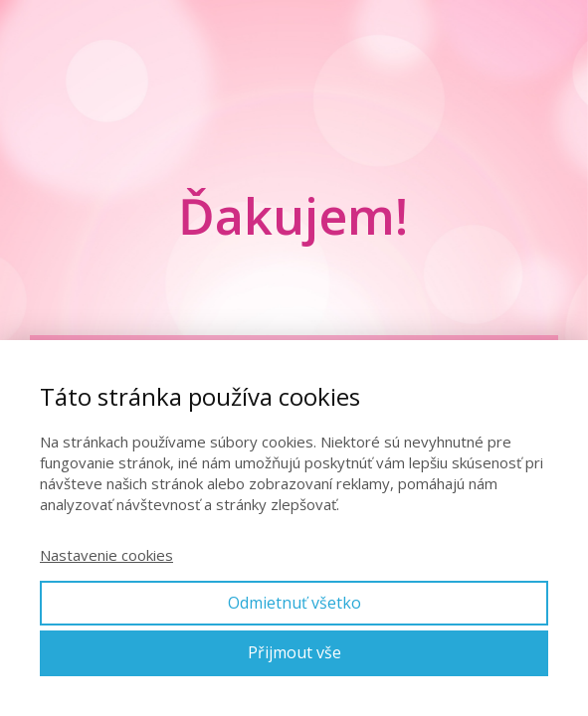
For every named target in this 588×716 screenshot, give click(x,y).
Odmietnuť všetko (294, 603)
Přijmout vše (294, 652)
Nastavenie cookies (106, 555)
